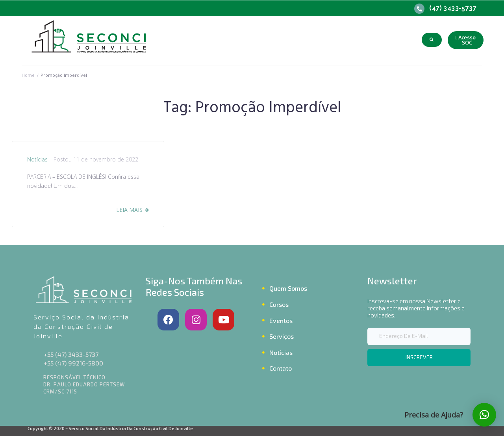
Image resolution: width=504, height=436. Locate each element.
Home (28, 75)
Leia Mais (129, 210)
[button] (466, 40)
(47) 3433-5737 (453, 8)
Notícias (37, 159)
